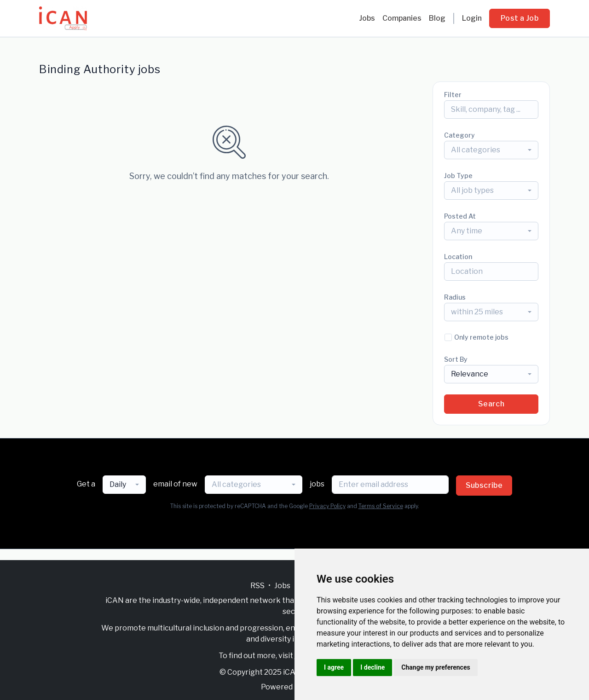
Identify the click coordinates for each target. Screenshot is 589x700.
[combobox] (491, 150)
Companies (402, 18)
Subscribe (484, 485)
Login (472, 18)
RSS (257, 586)
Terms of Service (381, 506)
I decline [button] (372, 667)
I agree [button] (334, 667)
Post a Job (520, 18)
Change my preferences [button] (436, 667)
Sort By (456, 359)
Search (491, 404)
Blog (437, 18)
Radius (455, 297)
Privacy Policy (327, 506)
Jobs (367, 18)
